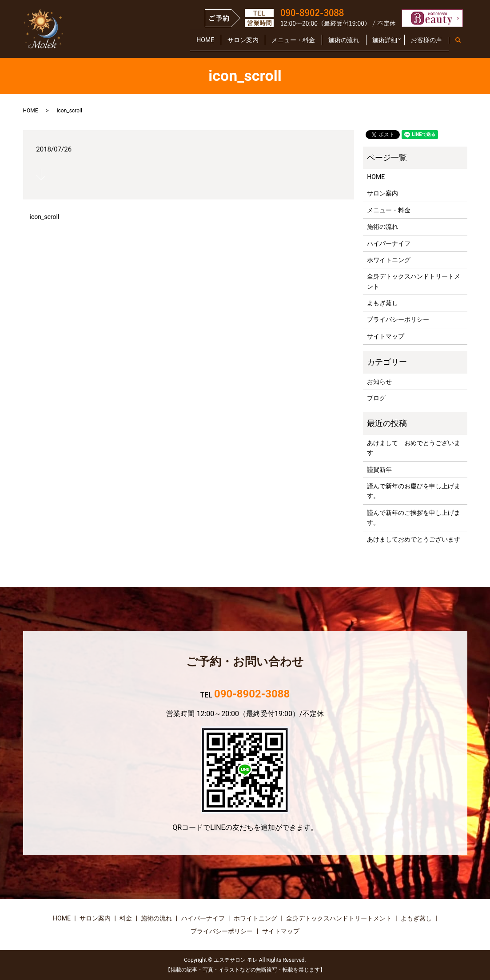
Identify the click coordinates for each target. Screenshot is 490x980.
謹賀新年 (379, 470)
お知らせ (379, 382)
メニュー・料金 (271, 44)
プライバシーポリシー (398, 319)
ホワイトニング (389, 260)
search (463, 44)
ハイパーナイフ (389, 243)
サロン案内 (215, 44)
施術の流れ (327, 44)
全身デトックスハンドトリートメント (414, 281)
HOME (172, 44)
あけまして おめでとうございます (414, 448)
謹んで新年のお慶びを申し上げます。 (414, 491)
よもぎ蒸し (382, 303)
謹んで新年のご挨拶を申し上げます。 (414, 518)
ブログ (376, 398)
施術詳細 (374, 44)
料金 (126, 918)
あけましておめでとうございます (414, 539)
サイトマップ (386, 336)
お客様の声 (424, 44)
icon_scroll (45, 217)
